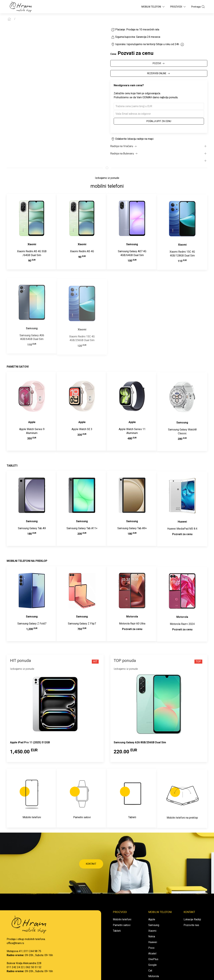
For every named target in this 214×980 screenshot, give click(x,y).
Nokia (152, 936)
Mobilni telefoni (122, 919)
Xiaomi (152, 931)
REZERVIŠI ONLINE (159, 74)
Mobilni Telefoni (153, 7)
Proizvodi (178, 7)
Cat (150, 971)
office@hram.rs (15, 943)
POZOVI (159, 64)
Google (152, 965)
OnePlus (153, 959)
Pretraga (198, 7)
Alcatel (152, 954)
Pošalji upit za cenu (159, 121)
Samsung (154, 925)
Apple (152, 919)
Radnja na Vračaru (124, 146)
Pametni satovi (122, 925)
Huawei (153, 942)
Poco (151, 948)
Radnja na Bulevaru (124, 154)
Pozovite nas (191, 925)
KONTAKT (91, 864)
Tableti (117, 931)
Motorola (154, 976)
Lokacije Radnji (192, 919)
